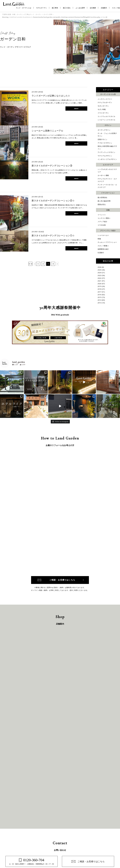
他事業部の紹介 (103, 249)
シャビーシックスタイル (106, 120)
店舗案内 (104, 8)
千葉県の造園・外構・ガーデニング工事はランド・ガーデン (22, 14)
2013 (100, 303)
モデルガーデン (42, 8)
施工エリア (12, 829)
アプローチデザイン (105, 143)
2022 (100, 278)
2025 (100, 270)
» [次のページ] (57, 264)
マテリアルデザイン (105, 156)
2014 (100, 300)
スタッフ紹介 (76, 829)
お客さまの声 (76, 819)
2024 (100, 273)
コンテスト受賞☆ (104, 218)
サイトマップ (99, 829)
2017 (100, 292)
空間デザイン (102, 139)
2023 (100, 275)
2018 (100, 289)
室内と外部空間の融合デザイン (107, 147)
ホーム (10, 819)
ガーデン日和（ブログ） (80, 822)
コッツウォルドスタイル (106, 116)
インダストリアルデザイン (107, 159)
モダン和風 (102, 109)
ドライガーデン (103, 113)
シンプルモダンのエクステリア (107, 171)
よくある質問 (80, 8)
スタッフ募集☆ (103, 246)
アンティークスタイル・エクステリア (107, 186)
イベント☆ (102, 215)
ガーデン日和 (48, 14)
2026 (100, 267)
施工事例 (55, 8)
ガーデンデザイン (104, 130)
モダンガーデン (103, 106)
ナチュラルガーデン (105, 102)
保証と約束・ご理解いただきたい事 (52, 819)
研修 (99, 239)
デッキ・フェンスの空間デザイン (107, 135)
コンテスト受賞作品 (47, 822)
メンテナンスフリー (105, 99)
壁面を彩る (102, 204)
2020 (100, 284)
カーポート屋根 (103, 175)
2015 (100, 297)
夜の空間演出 (102, 197)
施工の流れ (67, 8)
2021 (100, 281)
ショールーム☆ (103, 235)
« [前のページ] (35, 264)
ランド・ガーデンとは (24, 8)
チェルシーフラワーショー (107, 242)
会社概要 (93, 8)
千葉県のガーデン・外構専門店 (55, 851)
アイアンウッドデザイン (106, 152)
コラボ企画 (102, 225)
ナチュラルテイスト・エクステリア (107, 180)
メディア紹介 (102, 222)
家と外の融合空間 (104, 201)
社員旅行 (101, 253)
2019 (100, 286)
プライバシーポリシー (102, 826)
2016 (100, 295)
